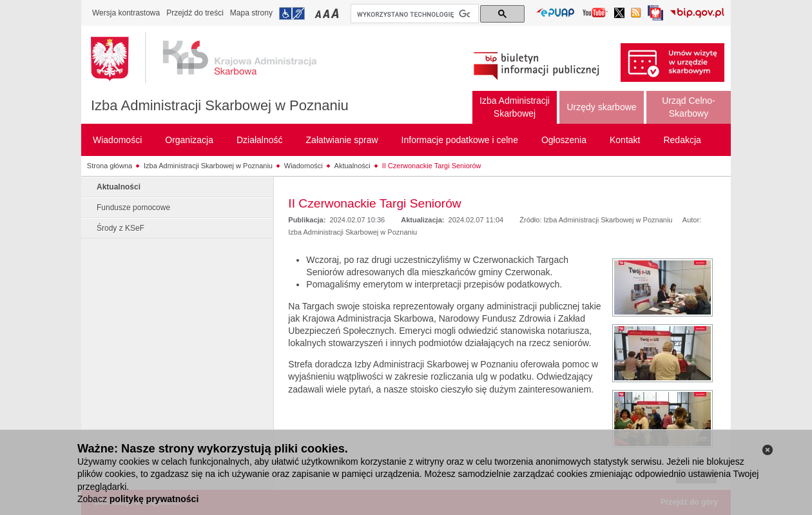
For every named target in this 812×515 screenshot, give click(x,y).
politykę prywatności (154, 499)
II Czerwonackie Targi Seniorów (432, 166)
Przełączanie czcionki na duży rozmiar (336, 13)
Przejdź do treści (195, 13)
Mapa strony (251, 13)
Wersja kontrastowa (126, 13)
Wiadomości (304, 166)
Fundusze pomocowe (133, 208)
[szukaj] (413, 14)
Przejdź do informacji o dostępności (292, 14)
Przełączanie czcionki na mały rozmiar (319, 13)
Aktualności (353, 166)
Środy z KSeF (121, 228)
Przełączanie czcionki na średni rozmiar (327, 13)
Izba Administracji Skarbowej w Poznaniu (220, 105)
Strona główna (110, 166)
